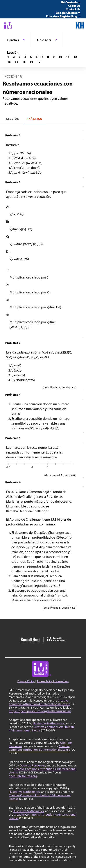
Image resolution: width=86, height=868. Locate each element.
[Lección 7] (42, 57)
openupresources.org (23, 776)
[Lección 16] (31, 62)
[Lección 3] (20, 57)
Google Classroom (68, 13)
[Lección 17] (39, 62)
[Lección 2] (14, 57)
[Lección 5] (31, 57)
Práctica (34, 119)
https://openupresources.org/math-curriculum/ (40, 711)
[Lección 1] (8, 57)
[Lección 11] (68, 57)
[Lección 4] (25, 57)
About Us (74, 6)
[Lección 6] (37, 57)
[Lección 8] (48, 57)
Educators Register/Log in (63, 16)
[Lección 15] (24, 62)
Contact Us (73, 9)
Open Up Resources (32, 765)
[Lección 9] (54, 57)
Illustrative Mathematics (48, 723)
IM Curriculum (71, 2)
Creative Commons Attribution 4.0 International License (39, 702)
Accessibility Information (53, 681)
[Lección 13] (9, 62)
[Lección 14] (16, 62)
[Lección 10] (60, 57)
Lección (13, 119)
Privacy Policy (26, 681)
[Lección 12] (75, 57)
